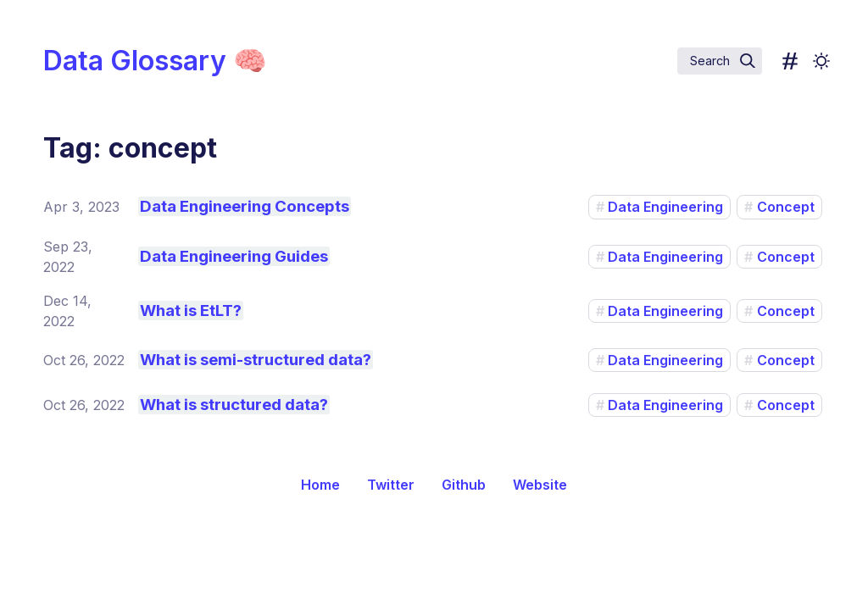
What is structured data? (234, 405)
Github (464, 485)
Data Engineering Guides (234, 256)
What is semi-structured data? (256, 360)
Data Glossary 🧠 (155, 61)
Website (540, 485)
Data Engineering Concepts (245, 206)
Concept (786, 207)
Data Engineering (665, 207)
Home (320, 485)
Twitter (391, 485)
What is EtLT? (191, 311)
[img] (748, 61)
